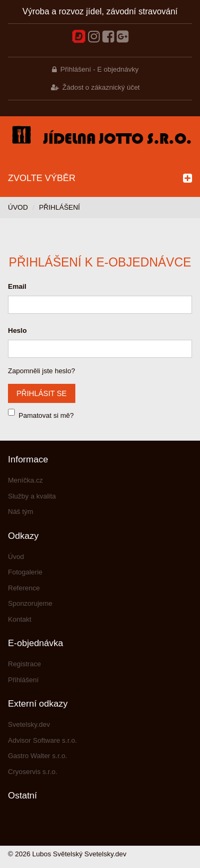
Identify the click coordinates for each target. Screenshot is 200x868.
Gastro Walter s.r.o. (38, 756)
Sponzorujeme (30, 603)
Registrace (24, 664)
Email (17, 286)
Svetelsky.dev (29, 724)
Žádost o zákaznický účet (101, 87)
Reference (24, 588)
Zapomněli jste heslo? (41, 371)
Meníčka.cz (25, 480)
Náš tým (21, 512)
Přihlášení (23, 680)
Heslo (17, 330)
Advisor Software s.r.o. (42, 740)
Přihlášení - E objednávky (99, 69)
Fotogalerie (25, 572)
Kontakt (20, 619)
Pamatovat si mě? (46, 415)
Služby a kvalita (32, 496)
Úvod (18, 207)
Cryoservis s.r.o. (33, 772)
